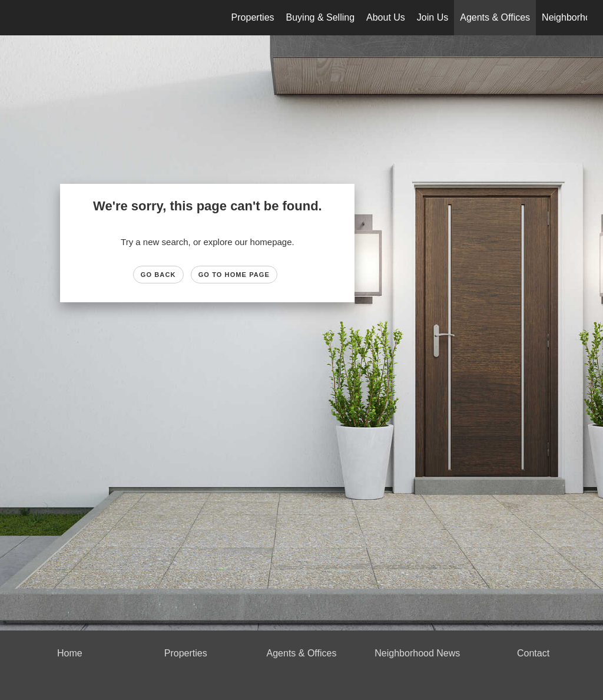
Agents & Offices (495, 17)
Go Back (158, 275)
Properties (253, 17)
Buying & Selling (321, 17)
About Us (386, 17)
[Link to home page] (22, 18)
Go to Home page (234, 275)
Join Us (433, 17)
